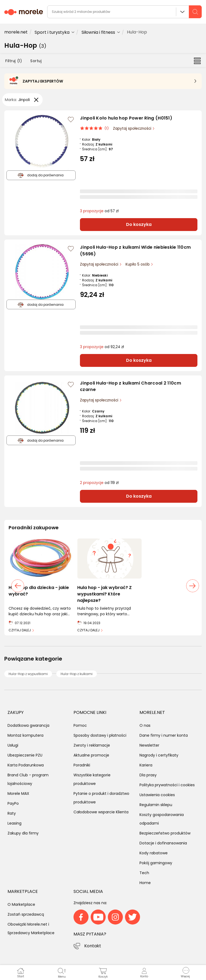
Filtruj (14, 61)
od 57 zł (99, 211)
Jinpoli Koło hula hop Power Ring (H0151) (126, 118)
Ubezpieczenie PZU (25, 755)
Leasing (14, 823)
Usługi (13, 745)
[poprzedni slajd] (18, 586)
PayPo (13, 803)
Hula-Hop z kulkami (77, 674)
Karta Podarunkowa (26, 765)
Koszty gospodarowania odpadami (162, 819)
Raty (12, 813)
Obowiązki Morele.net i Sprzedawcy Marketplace (31, 929)
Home (145, 883)
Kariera (146, 765)
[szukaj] (195, 12)
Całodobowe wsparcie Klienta (101, 812)
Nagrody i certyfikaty (159, 755)
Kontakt (93, 946)
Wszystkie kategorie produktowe (92, 779)
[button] (185, 972)
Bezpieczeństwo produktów (165, 833)
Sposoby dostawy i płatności (100, 735)
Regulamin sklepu (156, 805)
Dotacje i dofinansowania (163, 843)
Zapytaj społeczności (133, 128)
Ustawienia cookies (157, 795)
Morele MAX (18, 793)
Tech (144, 873)
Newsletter (149, 745)
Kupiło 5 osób (138, 264)
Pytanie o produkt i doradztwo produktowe (101, 798)
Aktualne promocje (91, 755)
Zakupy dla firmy (23, 833)
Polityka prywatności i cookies (167, 785)
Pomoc (80, 725)
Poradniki (82, 765)
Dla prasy (148, 775)
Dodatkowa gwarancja (28, 725)
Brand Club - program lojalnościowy (28, 779)
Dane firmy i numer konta (164, 735)
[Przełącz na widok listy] (197, 61)
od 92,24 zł (102, 347)
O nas (145, 725)
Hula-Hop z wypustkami (28, 674)
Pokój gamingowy (156, 863)
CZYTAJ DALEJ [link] (20, 630)
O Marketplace (21, 904)
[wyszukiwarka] (124, 12)
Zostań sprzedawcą (26, 914)
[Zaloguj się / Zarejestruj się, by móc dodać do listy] (71, 120)
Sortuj (36, 61)
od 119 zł (99, 483)
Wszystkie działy (182, 12)
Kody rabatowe (154, 853)
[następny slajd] (193, 586)
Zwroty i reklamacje (92, 745)
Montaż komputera (25, 735)
